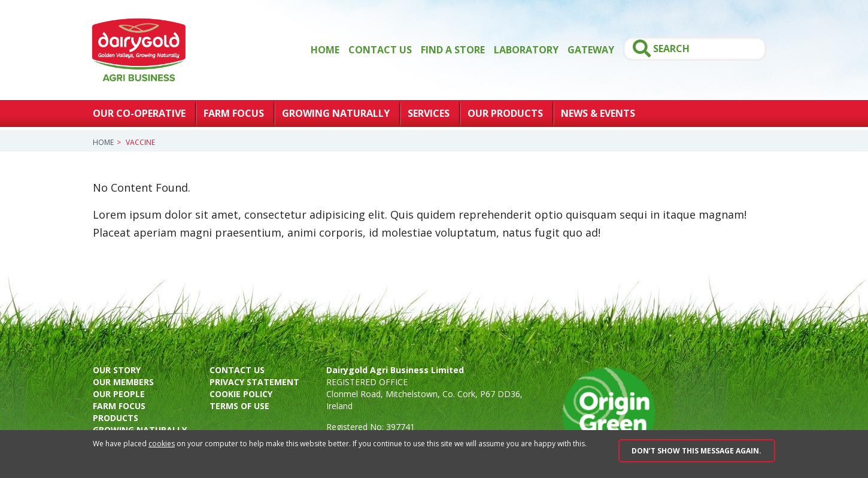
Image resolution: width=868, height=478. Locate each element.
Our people (119, 394)
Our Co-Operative (139, 113)
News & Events (598, 113)
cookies (162, 444)
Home (325, 50)
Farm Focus (234, 113)
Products (116, 418)
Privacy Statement (254, 382)
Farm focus (119, 406)
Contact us (237, 370)
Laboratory (526, 50)
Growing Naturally (336, 113)
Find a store (453, 50)
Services (429, 113)
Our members (123, 382)
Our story (117, 370)
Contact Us (380, 50)
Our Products (505, 113)
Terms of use (239, 406)
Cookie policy (241, 394)
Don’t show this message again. (696, 451)
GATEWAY (591, 50)
